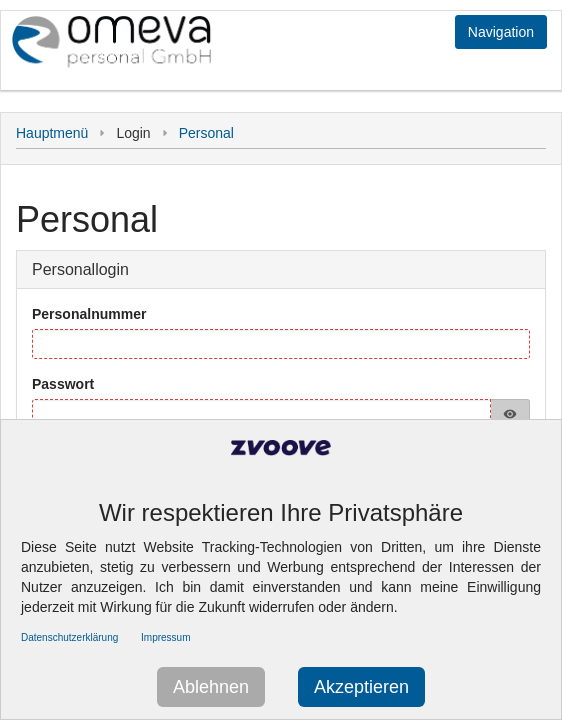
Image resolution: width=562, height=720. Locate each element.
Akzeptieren (361, 687)
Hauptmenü (52, 133)
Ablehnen (211, 687)
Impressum (165, 637)
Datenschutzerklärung (69, 637)
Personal (206, 133)
